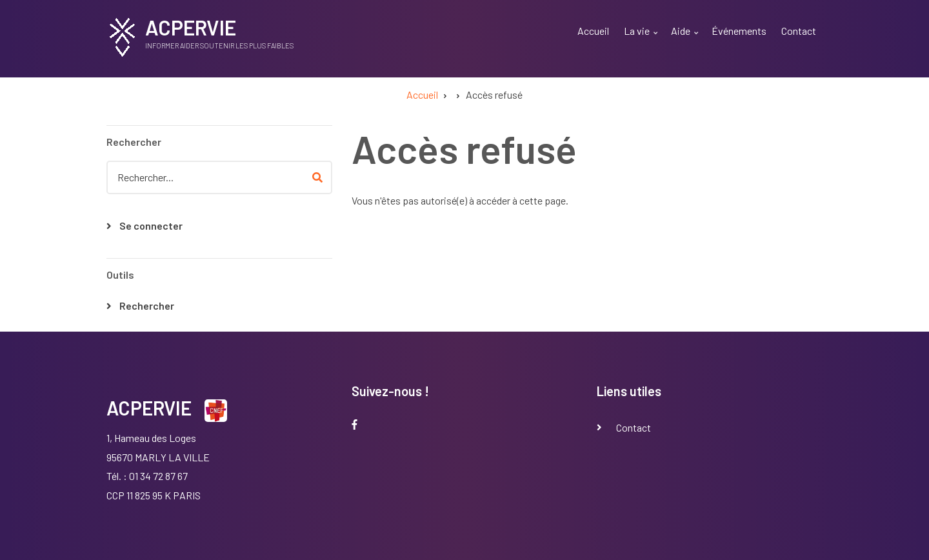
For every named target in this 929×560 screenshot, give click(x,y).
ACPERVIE (191, 27)
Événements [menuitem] (739, 31)
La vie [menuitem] (642, 38)
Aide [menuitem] (686, 38)
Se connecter (151, 225)
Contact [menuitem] (799, 31)
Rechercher (147, 305)
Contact (634, 427)
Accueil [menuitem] (593, 31)
